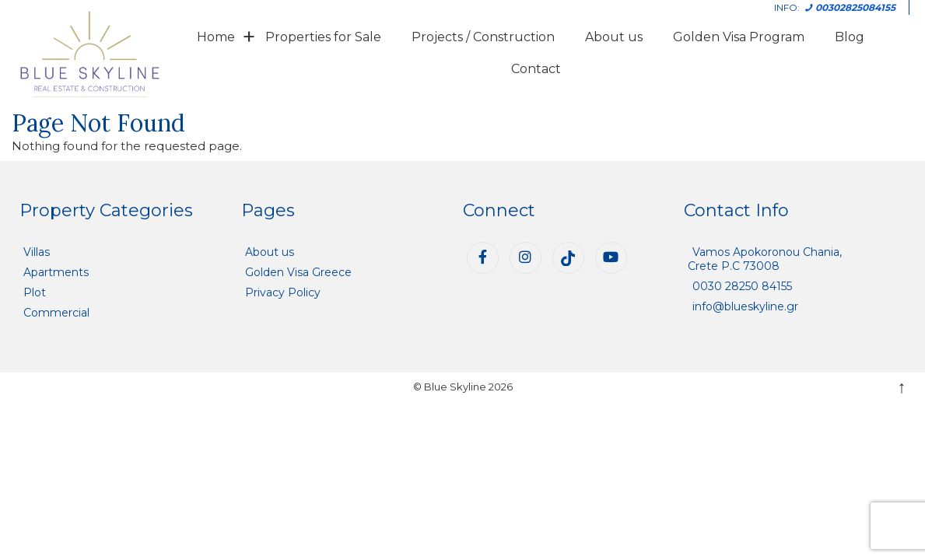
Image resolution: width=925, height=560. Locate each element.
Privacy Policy (283, 292)
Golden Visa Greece (298, 272)
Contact (536, 69)
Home (216, 37)
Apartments (56, 272)
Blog (850, 37)
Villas (37, 252)
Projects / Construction (483, 37)
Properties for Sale (323, 37)
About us (614, 37)
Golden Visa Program (739, 37)
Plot (35, 292)
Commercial (56, 313)
